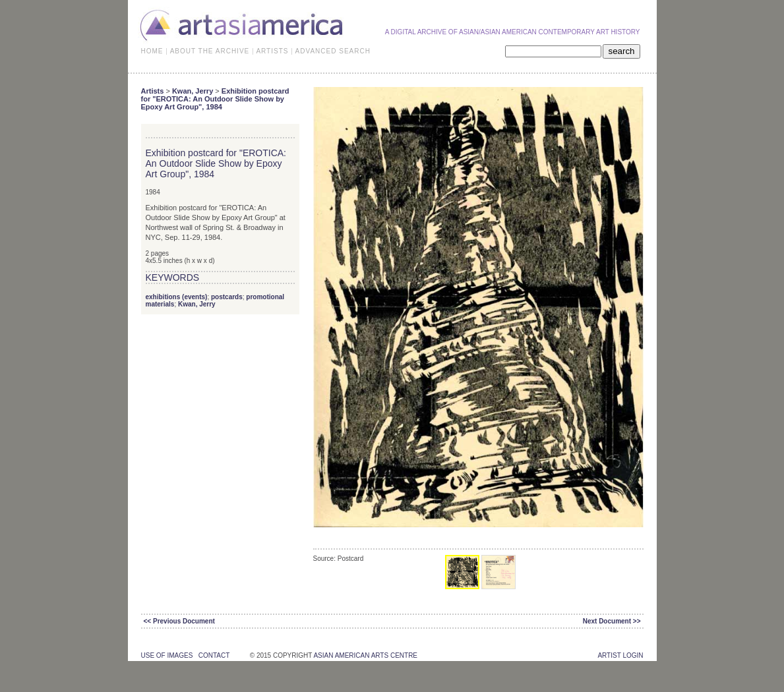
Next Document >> (612, 621)
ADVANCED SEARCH (333, 51)
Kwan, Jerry (193, 91)
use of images (167, 655)
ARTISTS (272, 51)
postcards (227, 297)
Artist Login (620, 655)
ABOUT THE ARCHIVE (210, 51)
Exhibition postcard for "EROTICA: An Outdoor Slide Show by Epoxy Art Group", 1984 (215, 99)
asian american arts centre (365, 655)
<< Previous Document (179, 621)
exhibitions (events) (177, 297)
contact (214, 655)
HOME (152, 51)
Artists (153, 91)
